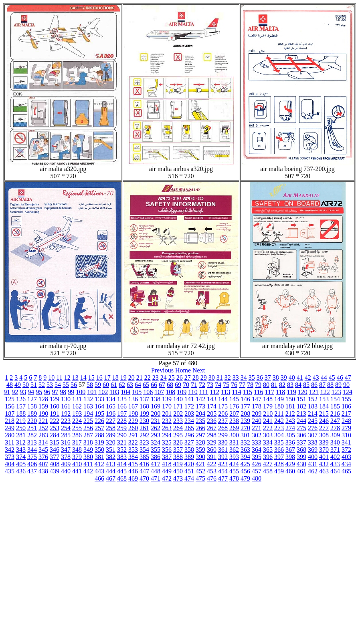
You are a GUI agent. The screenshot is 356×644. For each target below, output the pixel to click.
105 (137, 392)
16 (99, 377)
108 (170, 392)
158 (32, 406)
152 (313, 399)
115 (248, 392)
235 (200, 421)
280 (10, 435)
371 (335, 450)
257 (99, 428)
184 (324, 406)
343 (21, 450)
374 (21, 457)
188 (21, 414)
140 (178, 399)
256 (88, 428)
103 (114, 392)
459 (279, 471)
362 (234, 450)
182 (301, 406)
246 (324, 421)
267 (212, 428)
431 (313, 464)
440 (66, 471)
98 (63, 392)
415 (133, 464)
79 (258, 385)
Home (183, 370)
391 (212, 457)
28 (196, 377)
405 (21, 464)
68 (170, 385)
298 (212, 435)
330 (223, 442)
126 (21, 399)
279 (346, 428)
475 (200, 478)
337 (301, 442)
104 (125, 392)
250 (21, 428)
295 (178, 435)
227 (111, 421)
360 (212, 450)
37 (268, 377)
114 (236, 392)
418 (167, 464)
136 (133, 399)
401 (324, 457)
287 (88, 435)
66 (154, 385)
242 (279, 421)
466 (99, 478)
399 (301, 457)
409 (66, 464)
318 (88, 442)
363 (245, 450)
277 (324, 428)
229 (133, 421)
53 (50, 385)
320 (111, 442)
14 (83, 377)
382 (111, 457)
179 (268, 406)
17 (107, 377)
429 (290, 464)
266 (200, 428)
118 (280, 392)
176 (234, 406)
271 (257, 428)
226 (99, 421)
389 (189, 457)
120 (303, 392)
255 (77, 428)
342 (10, 450)
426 (257, 464)
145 (234, 399)
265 (189, 428)
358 (189, 450)
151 (301, 399)
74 (218, 385)
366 (279, 450)
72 (202, 385)
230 (144, 421)
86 (314, 385)
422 (212, 464)
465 (346, 471)
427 (268, 464)
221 (43, 421)
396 (268, 457)
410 (77, 464)
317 (77, 442)
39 (284, 377)
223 (66, 421)
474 (189, 478)
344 (32, 450)
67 (162, 385)
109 (182, 392)
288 (99, 435)
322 (133, 442)
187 (10, 414)
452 (200, 471)
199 (144, 414)
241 (268, 421)
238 (234, 421)
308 (324, 435)
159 (43, 406)
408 (55, 464)
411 (88, 464)
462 (313, 471)
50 (26, 385)
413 (111, 464)
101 (92, 392)
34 (244, 377)
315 (55, 442)
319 (99, 442)
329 (212, 442)
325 (167, 442)
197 (122, 414)
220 (32, 421)
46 (340, 377)
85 (306, 385)
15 (91, 377)
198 (133, 414)
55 (66, 385)
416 (144, 464)
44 (324, 377)
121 (314, 392)
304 (279, 435)
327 (189, 442)
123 (336, 392)
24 (164, 377)
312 (21, 442)
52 (42, 385)
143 (212, 399)
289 (111, 435)
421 (200, 464)
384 (133, 457)
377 (55, 457)
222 (55, 421)
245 (313, 421)
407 (43, 464)
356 (167, 450)
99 (71, 392)
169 (156, 406)
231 (156, 421)
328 (200, 442)
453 (212, 471)
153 (324, 399)
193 (77, 414)
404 (10, 464)
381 (99, 457)
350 (99, 450)
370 (324, 450)
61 (114, 385)
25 (172, 377)
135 (122, 399)
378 (66, 457)
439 (55, 471)
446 (133, 471)
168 (144, 406)
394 (245, 457)
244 (301, 421)
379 (77, 457)
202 (178, 414)
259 (122, 428)
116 (258, 392)
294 (167, 435)
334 (268, 442)
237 (223, 421)
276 (313, 428)
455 (234, 471)
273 (279, 428)
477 (223, 478)
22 (148, 377)
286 (77, 435)
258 (111, 428)
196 (111, 414)
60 (106, 385)
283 (43, 435)
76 (234, 385)
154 (335, 399)
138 (156, 399)
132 (88, 399)
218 (10, 421)
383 (122, 457)
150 (290, 399)
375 (32, 457)
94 (31, 392)
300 (234, 435)
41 (300, 377)
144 (223, 399)
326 (178, 442)
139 (167, 399)
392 (223, 457)
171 (178, 406)
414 (122, 464)
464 (335, 471)
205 (212, 414)
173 (200, 406)
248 (346, 421)
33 (236, 377)
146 (245, 399)
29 (204, 377)
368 (301, 450)
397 (279, 457)
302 (257, 435)
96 (47, 392)
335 (279, 442)
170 (167, 406)
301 (245, 435)
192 (66, 414)
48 (10, 385)
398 (290, 457)
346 (55, 450)
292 (144, 435)
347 (66, 450)
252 (43, 428)
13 (75, 377)
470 (144, 478)
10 (51, 377)
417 (156, 464)
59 (98, 385)
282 (32, 435)
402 (335, 457)
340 (335, 442)
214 (313, 414)
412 (99, 464)
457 (257, 471)
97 (55, 392)
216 (335, 414)
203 (189, 414)
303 (268, 435)
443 (99, 471)
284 (55, 435)
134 (111, 399)
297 (200, 435)
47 (348, 377)
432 (324, 464)
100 (81, 392)
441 (77, 471)
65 (146, 385)
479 (245, 478)
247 (335, 421)
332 (245, 442)
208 (245, 414)
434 (346, 464)
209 (257, 414)
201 (167, 414)
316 (66, 442)
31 (220, 377)
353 (133, 450)
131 (77, 399)
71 (194, 385)
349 (88, 450)
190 (43, 414)
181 (290, 406)
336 (290, 442)
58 (90, 385)
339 (324, 442)
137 (144, 399)
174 (212, 406)
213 (301, 414)
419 (178, 464)
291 (133, 435)
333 (257, 442)
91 (7, 392)
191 (55, 414)
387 (167, 457)
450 (178, 471)
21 (140, 377)
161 (66, 406)
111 (204, 392)
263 (167, 428)
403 (346, 457)
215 (324, 414)
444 (111, 471)
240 (257, 421)
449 (167, 471)
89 (338, 385)
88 (330, 385)
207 (234, 414)
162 (77, 406)
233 (178, 421)
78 (250, 385)
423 (223, 464)
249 (10, 428)
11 (59, 377)
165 (111, 406)
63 (130, 385)
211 (279, 414)
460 (290, 471)
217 (346, 414)
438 (43, 471)
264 (178, 428)
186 (346, 406)
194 (88, 414)
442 (88, 471)
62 (122, 385)
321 (122, 442)
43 (316, 377)
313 (32, 442)
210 (268, 414)
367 (290, 450)
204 (200, 414)
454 (223, 471)
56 (74, 385)
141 (189, 399)
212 (290, 414)
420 (189, 464)
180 (279, 406)
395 (257, 457)
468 (122, 478)
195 (99, 414)
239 (245, 421)
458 (268, 471)
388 (178, 457)
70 (186, 385)
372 (346, 450)
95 (39, 392)
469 (133, 478)
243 (290, 421)
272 (268, 428)
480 (257, 478)
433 (335, 464)
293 (156, 435)
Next (199, 370)
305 (290, 435)
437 (32, 471)
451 (189, 471)
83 (290, 385)
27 (188, 377)
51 (34, 385)
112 (214, 392)
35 (252, 377)
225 (88, 421)
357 (178, 450)
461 (301, 471)
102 (103, 392)
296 (189, 435)
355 (156, 450)
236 (212, 421)
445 (122, 471)
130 (66, 399)
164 (99, 406)
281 (21, 435)
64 (138, 385)
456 (245, 471)
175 (223, 406)
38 (276, 377)
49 (18, 385)
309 (335, 435)
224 (77, 421)
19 (123, 377)
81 (274, 385)
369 (313, 450)
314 (43, 442)
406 (32, 464)
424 (234, 464)
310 (346, 435)
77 (242, 385)
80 (266, 385)
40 (292, 377)
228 (122, 421)
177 (245, 406)
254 (66, 428)
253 (55, 428)
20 (131, 377)
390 (200, 457)
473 (178, 478)
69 (178, 385)
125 (10, 399)
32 (228, 377)
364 (257, 450)
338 (313, 442)
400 (313, 457)
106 (148, 392)
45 (332, 377)
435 (10, 471)
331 (234, 442)
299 (223, 435)
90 (346, 385)
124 (348, 392)
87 (322, 385)
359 (200, 450)
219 (21, 421)
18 (115, 377)
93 (23, 392)
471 (156, 478)
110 (193, 392)
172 (189, 406)
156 (10, 406)
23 (156, 377)
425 (245, 464)
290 (122, 435)
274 (290, 428)
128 (43, 399)
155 (346, 399)
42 (308, 377)
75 (226, 385)
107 (159, 392)
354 (144, 450)
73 (210, 385)
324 (156, 442)
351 (111, 450)
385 (144, 457)
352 (122, 450)
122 (325, 392)
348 (77, 450)
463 (324, 471)
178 (257, 406)
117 (270, 392)
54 (58, 385)
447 (144, 471)
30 (212, 377)
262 (156, 428)
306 (301, 435)
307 (313, 435)
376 (43, 457)
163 (88, 406)
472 (167, 478)
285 (66, 435)
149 (279, 399)
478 (234, 478)
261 (144, 428)
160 (55, 406)
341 (346, 442)
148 (268, 399)
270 (245, 428)
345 (43, 450)
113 (226, 392)
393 (234, 457)
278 (335, 428)
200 (156, 414)
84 (298, 385)
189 (32, 414)
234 (189, 421)
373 (10, 457)
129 (55, 399)
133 (99, 399)
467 (111, 478)
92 (15, 392)
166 (122, 406)
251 (32, 428)
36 (260, 377)
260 (133, 428)
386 (156, 457)
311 (9, 442)
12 (67, 377)
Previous (162, 370)
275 (301, 428)
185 (335, 406)
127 (32, 399)
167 (133, 406)
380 (88, 457)
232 (167, 421)
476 (212, 478)
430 (301, 464)
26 (180, 377)
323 (144, 442)
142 (200, 399)
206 (223, 414)
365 (268, 450)
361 (223, 450)
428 (279, 464)
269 (234, 428)
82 (282, 385)
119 (291, 392)
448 (156, 471)
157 (21, 406)
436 (21, 471)
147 (257, 399)
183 (313, 406)
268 (223, 428)
